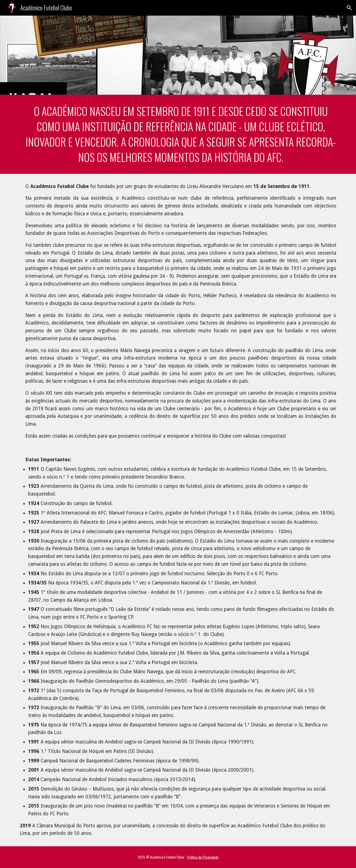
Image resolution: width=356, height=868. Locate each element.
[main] (178, 134)
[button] (349, 8)
